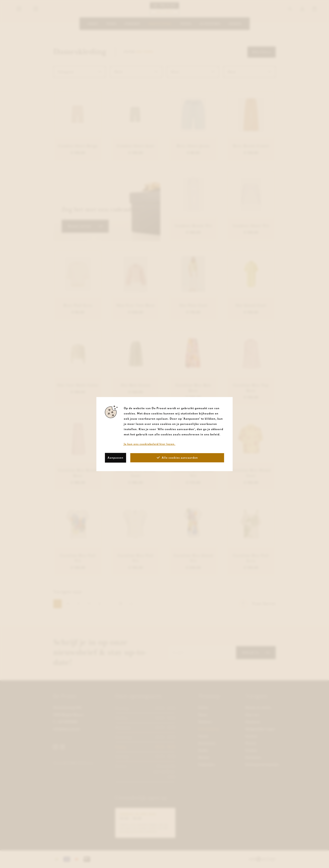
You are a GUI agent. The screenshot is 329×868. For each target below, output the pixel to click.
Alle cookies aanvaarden (177, 458)
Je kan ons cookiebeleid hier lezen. (150, 444)
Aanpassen (116, 458)
